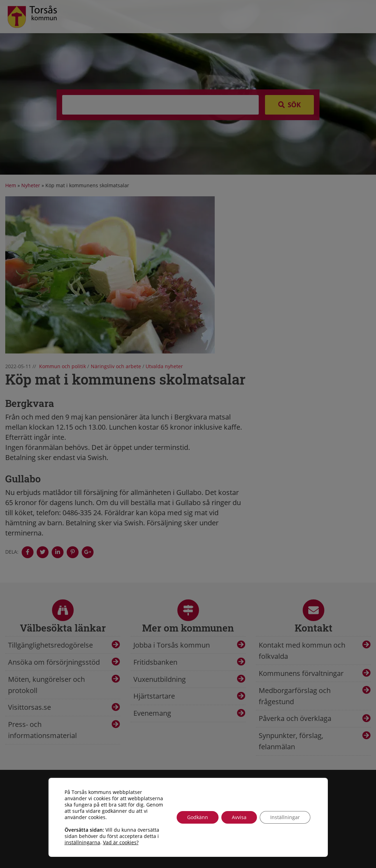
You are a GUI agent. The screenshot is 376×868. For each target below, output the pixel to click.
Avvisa (239, 817)
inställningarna (82, 843)
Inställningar (285, 817)
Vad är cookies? (121, 843)
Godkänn (198, 817)
